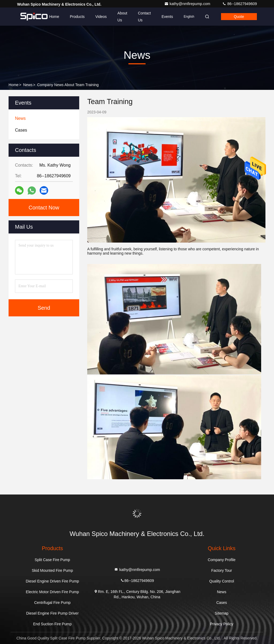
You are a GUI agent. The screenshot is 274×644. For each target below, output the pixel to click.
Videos (101, 17)
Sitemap (222, 613)
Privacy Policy (222, 624)
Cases (222, 603)
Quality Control (222, 581)
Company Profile (222, 560)
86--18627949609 (239, 4)
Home (54, 17)
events (167, 17)
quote (239, 17)
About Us (122, 17)
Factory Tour (222, 570)
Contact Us (144, 17)
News (28, 85)
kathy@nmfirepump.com (188, 4)
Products (77, 17)
